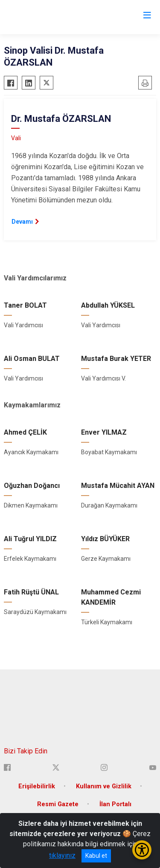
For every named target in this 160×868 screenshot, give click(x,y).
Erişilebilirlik (37, 786)
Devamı (22, 222)
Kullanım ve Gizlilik (104, 786)
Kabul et (96, 856)
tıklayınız (62, 855)
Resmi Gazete (58, 804)
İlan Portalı (115, 804)
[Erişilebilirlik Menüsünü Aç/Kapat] (142, 850)
